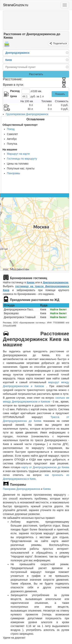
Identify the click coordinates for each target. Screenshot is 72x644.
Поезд (11, 129)
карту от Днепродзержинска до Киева (45, 467)
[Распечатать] (7, 45)
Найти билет (58, 309)
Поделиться (60, 43)
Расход (15, 91)
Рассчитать (36, 74)
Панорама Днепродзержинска (22, 489)
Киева (47, 489)
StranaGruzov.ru (16, 5)
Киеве (31, 282)
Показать (60, 94)
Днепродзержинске (56, 282)
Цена (13, 96)
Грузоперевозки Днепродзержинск (27, 114)
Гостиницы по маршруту (22, 159)
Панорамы (14, 173)
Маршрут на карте (18, 154)
